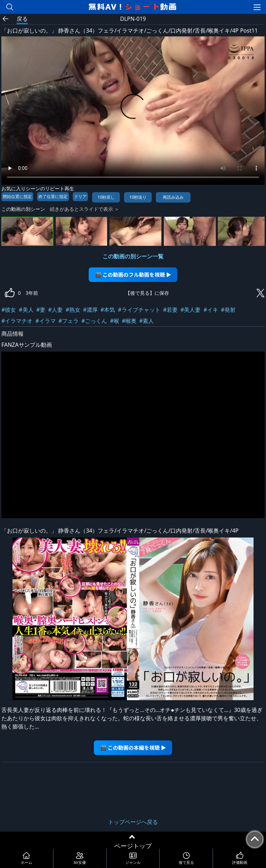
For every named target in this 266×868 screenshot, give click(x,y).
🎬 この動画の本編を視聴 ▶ (133, 747)
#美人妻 (190, 310)
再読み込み (173, 197)
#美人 (26, 310)
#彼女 (9, 310)
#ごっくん (94, 321)
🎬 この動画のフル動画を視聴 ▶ (133, 274)
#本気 (108, 310)
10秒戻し (106, 197)
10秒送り (138, 197)
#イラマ (45, 321)
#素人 (147, 321)
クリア (80, 196)
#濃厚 (90, 310)
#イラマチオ (17, 321)
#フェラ (69, 321)
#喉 (114, 321)
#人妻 (55, 310)
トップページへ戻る (133, 822)
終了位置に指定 (53, 196)
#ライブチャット (139, 310)
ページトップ (133, 846)
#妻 (41, 310)
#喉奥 (129, 321)
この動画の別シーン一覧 (133, 256)
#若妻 (170, 310)
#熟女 (73, 310)
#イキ (211, 310)
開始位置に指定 (17, 196)
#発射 (228, 310)
